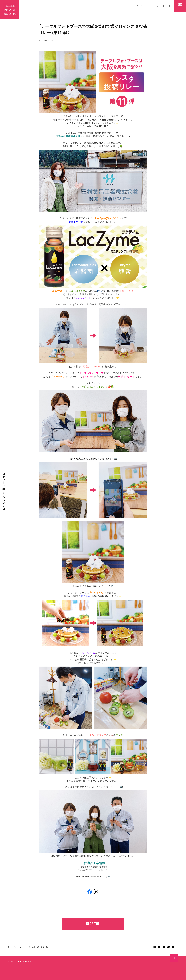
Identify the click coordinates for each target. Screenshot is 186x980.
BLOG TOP (93, 924)
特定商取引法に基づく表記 (39, 953)
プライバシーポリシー (16, 953)
